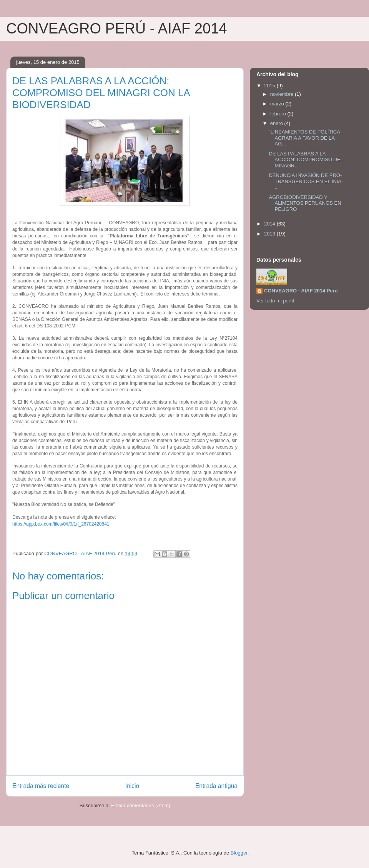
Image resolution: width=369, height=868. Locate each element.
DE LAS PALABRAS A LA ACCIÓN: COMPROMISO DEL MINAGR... (306, 160)
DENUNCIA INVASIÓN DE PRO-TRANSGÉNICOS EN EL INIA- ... (306, 181)
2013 (270, 234)
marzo (278, 104)
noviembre (283, 94)
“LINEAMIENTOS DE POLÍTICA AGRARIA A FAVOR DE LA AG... (304, 138)
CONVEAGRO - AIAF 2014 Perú (301, 291)
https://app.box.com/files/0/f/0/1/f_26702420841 (61, 524)
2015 (270, 86)
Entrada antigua (216, 786)
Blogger (239, 853)
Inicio (132, 786)
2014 (270, 224)
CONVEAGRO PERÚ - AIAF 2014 (116, 28)
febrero (279, 114)
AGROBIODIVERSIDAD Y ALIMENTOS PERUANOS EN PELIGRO (305, 203)
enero (277, 123)
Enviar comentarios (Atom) (141, 805)
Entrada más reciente (41, 786)
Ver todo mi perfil (275, 301)
